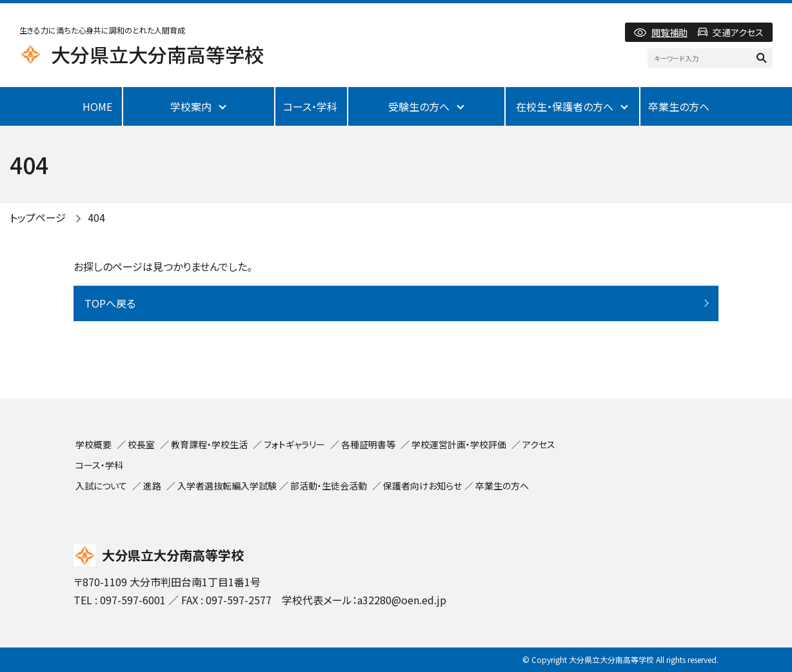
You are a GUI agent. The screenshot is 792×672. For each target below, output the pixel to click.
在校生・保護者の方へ (565, 106)
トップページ (38, 217)
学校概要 (94, 444)
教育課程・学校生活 (209, 444)
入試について (101, 486)
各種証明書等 (368, 444)
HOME (97, 106)
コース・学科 (310, 106)
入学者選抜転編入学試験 (227, 486)
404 (96, 217)
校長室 (141, 444)
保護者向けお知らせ (422, 486)
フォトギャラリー (294, 444)
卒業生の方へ (679, 106)
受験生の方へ (419, 106)
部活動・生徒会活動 (329, 486)
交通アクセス (738, 32)
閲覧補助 (669, 32)
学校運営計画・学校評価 (459, 444)
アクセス (539, 444)
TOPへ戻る (110, 303)
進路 (152, 486)
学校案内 (191, 106)
